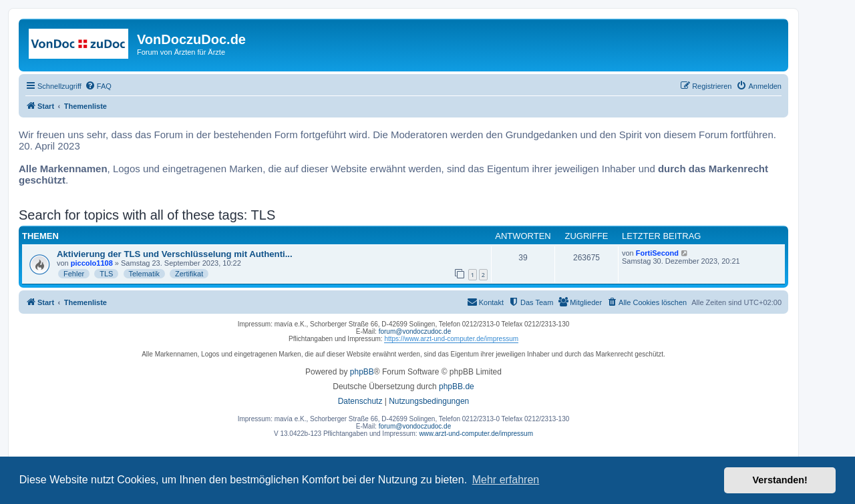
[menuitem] (98, 86)
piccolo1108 (92, 263)
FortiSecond (657, 253)
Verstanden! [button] (780, 480)
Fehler (74, 274)
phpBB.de (457, 387)
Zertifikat (189, 274)
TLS (106, 274)
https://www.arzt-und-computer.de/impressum (451, 339)
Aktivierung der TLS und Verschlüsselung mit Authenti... (175, 254)
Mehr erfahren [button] (506, 480)
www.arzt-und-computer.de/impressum (476, 434)
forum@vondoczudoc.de (415, 331)
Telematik (144, 274)
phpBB (362, 372)
